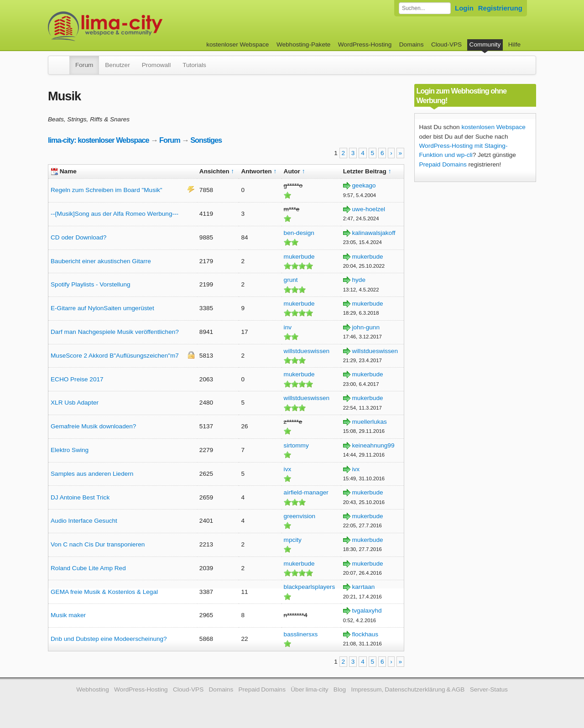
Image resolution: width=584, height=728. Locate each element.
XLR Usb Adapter (75, 403)
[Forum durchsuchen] (425, 8)
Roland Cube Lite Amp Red (88, 568)
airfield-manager (306, 492)
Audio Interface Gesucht (84, 521)
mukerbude (299, 257)
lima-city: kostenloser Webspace (99, 140)
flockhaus (365, 634)
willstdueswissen (307, 351)
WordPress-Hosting (365, 44)
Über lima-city (309, 689)
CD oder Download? (78, 237)
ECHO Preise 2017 (77, 379)
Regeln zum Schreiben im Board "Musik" (107, 190)
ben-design (299, 233)
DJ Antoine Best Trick (80, 497)
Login (464, 8)
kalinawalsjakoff (374, 233)
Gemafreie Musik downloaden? (93, 426)
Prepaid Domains (443, 164)
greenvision (300, 516)
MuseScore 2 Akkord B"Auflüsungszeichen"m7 (115, 356)
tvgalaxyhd (367, 611)
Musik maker (68, 615)
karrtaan (364, 587)
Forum (84, 65)
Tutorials (194, 65)
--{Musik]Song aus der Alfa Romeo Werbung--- (115, 214)
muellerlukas (370, 422)
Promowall (156, 65)
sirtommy (296, 445)
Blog (340, 689)
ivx (288, 469)
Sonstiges (206, 140)
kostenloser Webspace (237, 44)
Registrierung (500, 8)
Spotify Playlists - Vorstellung (91, 284)
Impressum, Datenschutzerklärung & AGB (408, 689)
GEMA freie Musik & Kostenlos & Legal (104, 592)
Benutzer (117, 65)
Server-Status (489, 689)
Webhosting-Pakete (303, 44)
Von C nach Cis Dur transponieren (98, 544)
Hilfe (514, 44)
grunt (291, 280)
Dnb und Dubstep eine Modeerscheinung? (109, 639)
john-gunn (366, 327)
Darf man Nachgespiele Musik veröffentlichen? (115, 332)
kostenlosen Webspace (493, 127)
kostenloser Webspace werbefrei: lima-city (139, 26)
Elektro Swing (70, 450)
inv (288, 327)
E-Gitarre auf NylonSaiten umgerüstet (102, 308)
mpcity (293, 540)
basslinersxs (301, 634)
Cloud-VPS (446, 44)
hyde (359, 280)
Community (485, 44)
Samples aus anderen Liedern (92, 474)
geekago (364, 185)
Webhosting (93, 689)
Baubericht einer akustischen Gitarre (101, 261)
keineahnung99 (373, 445)
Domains (412, 44)
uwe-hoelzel (369, 209)
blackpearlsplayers (310, 587)
